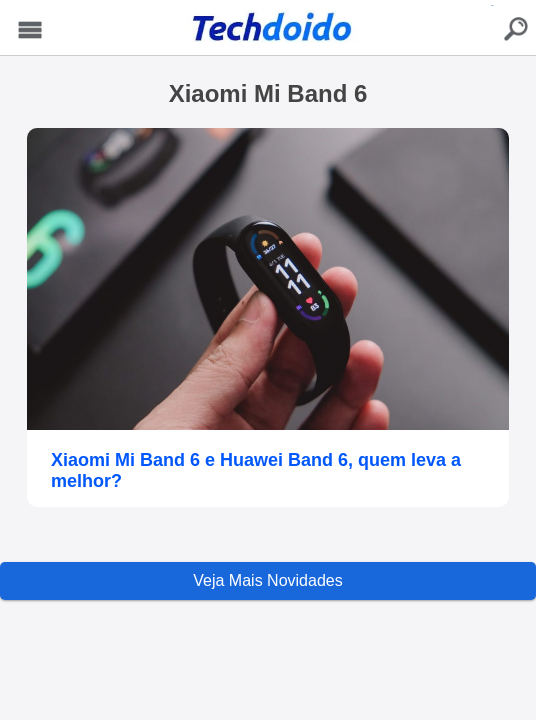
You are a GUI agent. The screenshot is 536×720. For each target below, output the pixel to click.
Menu (30, 30)
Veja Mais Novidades (267, 580)
